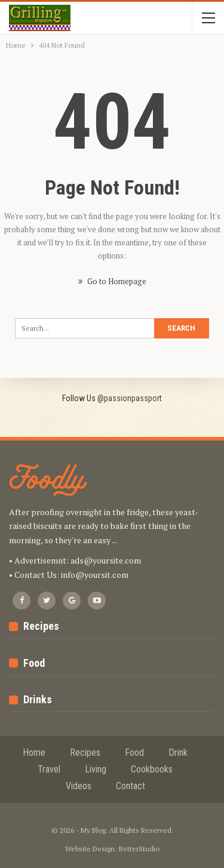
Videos (79, 786)
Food (134, 752)
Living (96, 769)
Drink (178, 752)
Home (34, 752)
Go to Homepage (112, 281)
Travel (49, 769)
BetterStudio (139, 849)
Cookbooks (152, 769)
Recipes (85, 752)
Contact (131, 786)
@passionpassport (130, 398)
